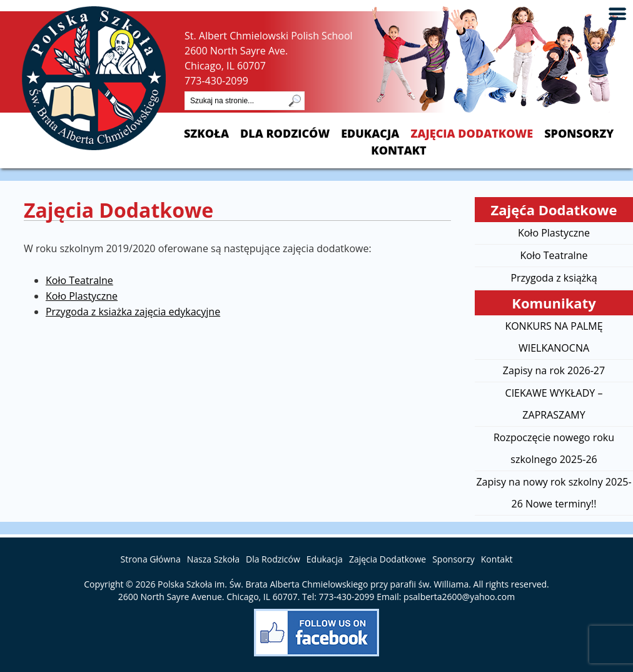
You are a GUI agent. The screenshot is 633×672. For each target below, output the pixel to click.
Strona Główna (151, 559)
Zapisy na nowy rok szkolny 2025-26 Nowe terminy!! (554, 493)
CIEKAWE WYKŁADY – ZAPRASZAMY (554, 404)
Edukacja (370, 134)
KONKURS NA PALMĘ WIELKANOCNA (554, 337)
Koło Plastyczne (82, 296)
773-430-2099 (216, 81)
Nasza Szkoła (213, 559)
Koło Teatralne (79, 280)
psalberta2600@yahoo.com (459, 597)
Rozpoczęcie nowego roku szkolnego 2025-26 (554, 448)
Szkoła (206, 134)
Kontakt (398, 150)
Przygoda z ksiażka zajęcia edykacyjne (133, 312)
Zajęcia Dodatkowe (472, 134)
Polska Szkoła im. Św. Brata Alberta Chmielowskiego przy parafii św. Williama (313, 584)
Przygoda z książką (554, 278)
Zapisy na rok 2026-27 (554, 370)
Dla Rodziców (285, 134)
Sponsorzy (579, 134)
